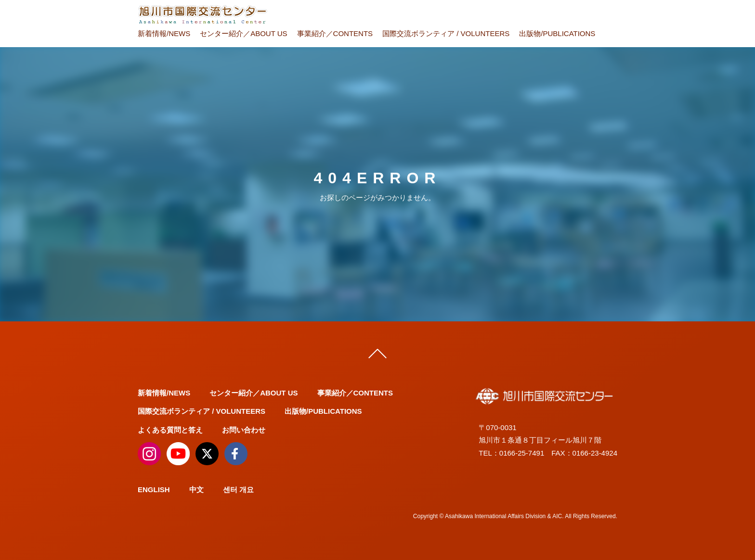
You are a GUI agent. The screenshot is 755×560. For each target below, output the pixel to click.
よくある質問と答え (170, 430)
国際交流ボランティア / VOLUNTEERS (446, 33)
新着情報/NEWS (164, 33)
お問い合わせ (244, 430)
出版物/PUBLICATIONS (557, 33)
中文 (196, 490)
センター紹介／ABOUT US (243, 33)
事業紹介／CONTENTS (335, 33)
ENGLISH (154, 490)
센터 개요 (238, 490)
